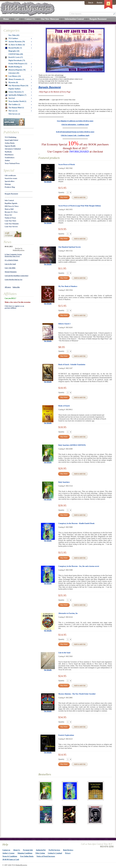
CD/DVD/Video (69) (16, 54)
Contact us (6, 850)
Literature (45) (14, 73)
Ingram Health (10, 146)
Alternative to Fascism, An (68, 613)
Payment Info (28, 850)
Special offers (10, 181)
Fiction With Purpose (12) (18, 64)
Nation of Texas (10, 218)
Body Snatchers (64, 482)
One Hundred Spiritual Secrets (70, 247)
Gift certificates (10, 176)
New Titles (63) (14, 35)
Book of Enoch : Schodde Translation (72, 365)
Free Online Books (27, 856)
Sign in (91, 2)
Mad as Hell (9, 209)
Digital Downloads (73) (17, 60)
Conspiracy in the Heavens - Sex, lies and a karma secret (79, 566)
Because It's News (11, 212)
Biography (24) (14, 51)
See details (48, 182)
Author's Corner (8, 853)
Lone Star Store (10, 221)
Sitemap (8, 184)
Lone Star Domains (12, 224)
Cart (17, 19)
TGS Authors (12, 38)
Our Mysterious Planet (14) (17, 86)
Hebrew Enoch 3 (64, 324)
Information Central (74, 19)
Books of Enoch (64, 406)
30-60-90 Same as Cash (11, 859)
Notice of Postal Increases (46, 856)
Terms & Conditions (10, 856)
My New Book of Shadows (68, 286)
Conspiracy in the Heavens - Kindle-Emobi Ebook (76, 523)
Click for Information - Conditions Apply (75, 124)
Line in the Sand (64, 653)
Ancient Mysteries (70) (15, 42)
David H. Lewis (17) (14, 57)
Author (7, 161)
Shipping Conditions (25, 853)
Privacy (68, 853)
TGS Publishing (10, 137)
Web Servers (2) (14, 114)
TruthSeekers (10, 158)
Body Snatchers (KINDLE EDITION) (72, 445)
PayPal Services (54, 850)
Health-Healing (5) (14, 67)
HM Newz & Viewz (12, 206)
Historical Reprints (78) (15, 70)
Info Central (9, 200)
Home (6, 19)
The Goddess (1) (13, 105)
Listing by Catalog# (55, 853)
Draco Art (8, 215)
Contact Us (30, 19)
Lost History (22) (13, 76)
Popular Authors (14, 89)
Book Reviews (68, 850)
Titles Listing (40, 853)
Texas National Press (12, 163)
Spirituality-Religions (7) (16, 95)
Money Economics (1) (15, 79)
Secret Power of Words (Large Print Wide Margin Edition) (80, 206)
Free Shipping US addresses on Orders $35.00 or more (75, 121)
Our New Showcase (50, 19)
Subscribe (16, 287)
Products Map (10, 187)
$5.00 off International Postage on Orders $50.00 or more (75, 132)
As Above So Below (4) (15, 45)
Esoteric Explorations (66, 735)
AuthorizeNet (41, 850)
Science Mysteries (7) (14, 92)
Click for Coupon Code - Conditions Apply (75, 135)
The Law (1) (11, 111)
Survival (10, 98)
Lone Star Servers (11, 227)
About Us (17, 850)
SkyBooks (8, 152)
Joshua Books (10, 143)
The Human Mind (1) (15, 108)
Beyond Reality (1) (14, 48)
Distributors (9, 155)
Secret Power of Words (67, 165)
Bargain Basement (50, 87)
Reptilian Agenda (11, 203)
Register (100, 2)
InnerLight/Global (11, 140)
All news (8, 287)
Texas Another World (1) (16, 101)
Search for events (11, 178)
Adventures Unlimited (13, 149)
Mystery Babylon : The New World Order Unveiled (77, 694)
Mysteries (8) (12, 83)
